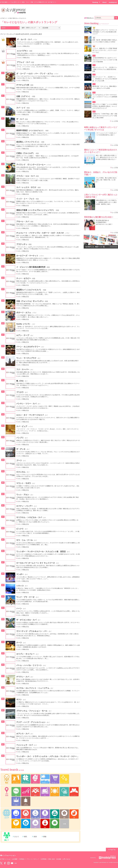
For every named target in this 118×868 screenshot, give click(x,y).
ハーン (19, 608)
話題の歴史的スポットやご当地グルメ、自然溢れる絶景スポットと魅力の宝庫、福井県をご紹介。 (106, 202)
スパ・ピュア (22, 426)
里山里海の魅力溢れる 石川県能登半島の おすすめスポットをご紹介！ (104, 222)
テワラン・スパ (23, 677)
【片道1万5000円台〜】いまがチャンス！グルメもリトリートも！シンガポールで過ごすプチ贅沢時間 (105, 60)
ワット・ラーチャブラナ (26, 358)
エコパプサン (22, 51)
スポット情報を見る (24, 46)
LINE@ (16, 863)
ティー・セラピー (24, 278)
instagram (8, 863)
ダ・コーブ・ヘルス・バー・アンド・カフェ (35, 74)
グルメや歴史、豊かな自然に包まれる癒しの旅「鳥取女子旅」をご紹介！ (106, 180)
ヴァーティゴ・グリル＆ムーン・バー (32, 631)
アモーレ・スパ (23, 221)
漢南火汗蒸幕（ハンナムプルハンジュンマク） (36, 210)
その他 (64, 824)
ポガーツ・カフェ (24, 313)
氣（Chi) (20, 381)
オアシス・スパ (23, 734)
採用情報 (44, 859)
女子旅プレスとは (5, 859)
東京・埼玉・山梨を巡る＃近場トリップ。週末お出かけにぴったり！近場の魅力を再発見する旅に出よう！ (106, 157)
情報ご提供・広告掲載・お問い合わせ (59, 859)
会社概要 (15, 859)
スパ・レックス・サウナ (26, 187)
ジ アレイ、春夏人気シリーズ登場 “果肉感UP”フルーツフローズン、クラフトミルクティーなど (105, 50)
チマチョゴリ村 (23, 85)
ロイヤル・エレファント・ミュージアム (33, 688)
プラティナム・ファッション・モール (32, 711)
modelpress (113, 2)
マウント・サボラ (24, 483)
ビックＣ (20, 529)
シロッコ (20, 586)
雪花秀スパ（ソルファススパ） (29, 290)
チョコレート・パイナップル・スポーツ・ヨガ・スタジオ (40, 233)
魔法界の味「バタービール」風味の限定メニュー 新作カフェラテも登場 (105, 87)
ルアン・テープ (23, 335)
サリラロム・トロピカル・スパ (29, 517)
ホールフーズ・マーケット (27, 256)
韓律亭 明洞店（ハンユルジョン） (30, 130)
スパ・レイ (21, 108)
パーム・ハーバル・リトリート (29, 665)
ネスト (19, 699)
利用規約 (22, 859)
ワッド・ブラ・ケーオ (25, 597)
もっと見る (115, 121)
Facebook (5, 863)
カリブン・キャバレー (25, 654)
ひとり (17, 837)
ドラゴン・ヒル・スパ (25, 176)
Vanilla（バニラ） (24, 324)
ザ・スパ (20, 119)
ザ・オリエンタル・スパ (26, 620)
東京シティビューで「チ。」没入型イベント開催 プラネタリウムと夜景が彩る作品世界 (105, 69)
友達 (35, 837)
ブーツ (19, 460)
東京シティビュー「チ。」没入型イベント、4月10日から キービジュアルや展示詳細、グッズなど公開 (105, 79)
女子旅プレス (4, 18)
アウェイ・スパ (23, 62)
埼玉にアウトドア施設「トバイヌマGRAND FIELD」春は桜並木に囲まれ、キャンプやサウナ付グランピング (105, 106)
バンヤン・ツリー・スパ (26, 404)
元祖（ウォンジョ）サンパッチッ (30, 301)
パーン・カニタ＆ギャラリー (28, 347)
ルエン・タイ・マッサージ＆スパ (30, 415)
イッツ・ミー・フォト (25, 199)
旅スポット (90, 18)
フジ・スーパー (23, 369)
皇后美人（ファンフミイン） (28, 142)
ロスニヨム (21, 472)
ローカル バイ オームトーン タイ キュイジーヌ (36, 563)
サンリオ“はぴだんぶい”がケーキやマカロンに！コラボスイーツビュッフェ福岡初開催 (105, 97)
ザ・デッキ (21, 449)
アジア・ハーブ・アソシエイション (31, 722)
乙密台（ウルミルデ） (25, 153)
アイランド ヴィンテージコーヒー (31, 165)
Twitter (1, 863)
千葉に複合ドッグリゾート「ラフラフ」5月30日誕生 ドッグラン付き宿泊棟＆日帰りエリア (104, 32)
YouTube (12, 863)
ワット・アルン (23, 495)
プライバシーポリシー (33, 859)
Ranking (96, 2)
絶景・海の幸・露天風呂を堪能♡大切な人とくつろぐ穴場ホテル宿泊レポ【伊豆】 (105, 41)
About (104, 2)
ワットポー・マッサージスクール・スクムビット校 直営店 (41, 552)
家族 (45, 837)
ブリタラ (20, 392)
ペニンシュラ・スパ (25, 745)
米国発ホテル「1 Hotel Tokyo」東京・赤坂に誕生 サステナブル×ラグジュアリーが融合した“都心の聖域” (105, 116)
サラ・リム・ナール (25, 540)
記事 (85, 18)
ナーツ (19, 643)
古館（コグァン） (24, 96)
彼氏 (26, 837)
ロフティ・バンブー (25, 506)
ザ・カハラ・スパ (24, 39)
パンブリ (20, 438)
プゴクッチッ (22, 244)
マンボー (20, 574)
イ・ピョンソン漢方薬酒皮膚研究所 (31, 267)
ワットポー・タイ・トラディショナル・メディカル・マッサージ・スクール (47, 756)
